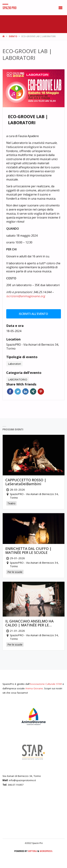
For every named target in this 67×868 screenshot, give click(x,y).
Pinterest (41, 391)
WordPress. (46, 851)
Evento (13, 36)
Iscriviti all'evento (33, 314)
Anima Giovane (34, 688)
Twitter (18, 391)
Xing (33, 391)
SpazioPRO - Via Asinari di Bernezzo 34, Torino (33, 347)
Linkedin (25, 391)
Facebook (10, 391)
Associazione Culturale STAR (46, 684)
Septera (32, 851)
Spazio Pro (9, 8)
